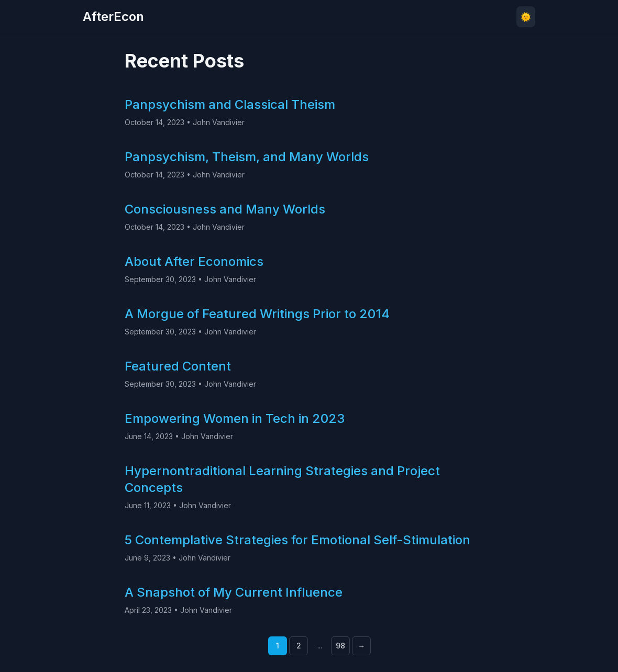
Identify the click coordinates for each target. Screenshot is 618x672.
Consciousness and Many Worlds (225, 209)
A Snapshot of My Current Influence (234, 592)
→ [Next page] (361, 646)
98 (340, 646)
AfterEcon (113, 16)
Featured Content (178, 366)
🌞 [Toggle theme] (526, 17)
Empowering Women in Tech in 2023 (235, 418)
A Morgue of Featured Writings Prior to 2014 (257, 314)
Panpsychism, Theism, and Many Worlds (247, 157)
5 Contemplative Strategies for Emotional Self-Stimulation (297, 540)
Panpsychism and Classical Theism (230, 104)
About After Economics (194, 261)
